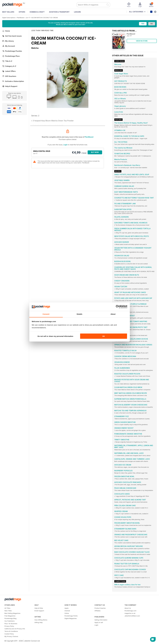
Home (6, 31)
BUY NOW (95, 152)
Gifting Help (39, 622)
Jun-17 (28, 18)
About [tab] (113, 314)
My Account (9, 46)
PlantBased (20, 18)
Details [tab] (80, 314)
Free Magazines (10, 616)
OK (104, 336)
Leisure (77, 12)
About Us (128, 608)
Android (67, 611)
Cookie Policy (9, 634)
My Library (8, 41)
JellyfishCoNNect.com (132, 616)
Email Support (39, 611)
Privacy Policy (9, 626)
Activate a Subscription (13, 81)
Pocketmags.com (130, 611)
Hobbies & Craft (37, 12)
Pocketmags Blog (10, 618)
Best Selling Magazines (12, 613)
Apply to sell (99, 622)
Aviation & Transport (59, 12)
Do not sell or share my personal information (55, 336)
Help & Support (10, 86)
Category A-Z (9, 66)
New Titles (8, 611)
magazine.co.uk (130, 613)
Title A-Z (7, 61)
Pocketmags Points (71, 616)
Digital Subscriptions (9, 18)
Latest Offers (9, 71)
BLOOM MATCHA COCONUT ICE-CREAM (45, 18)
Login (65, 145)
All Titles (7, 608)
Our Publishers (9, 621)
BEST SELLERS (8, 12)
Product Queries (100, 608)
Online (67, 613)
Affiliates (97, 611)
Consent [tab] (46, 314)
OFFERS (22, 12)
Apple (66, 608)
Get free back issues (12, 36)
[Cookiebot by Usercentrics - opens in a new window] (117, 307)
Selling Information (101, 620)
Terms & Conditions (11, 631)
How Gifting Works (41, 620)
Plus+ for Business (11, 624)
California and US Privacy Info (15, 629)
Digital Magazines (71, 618)
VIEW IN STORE (142, 41)
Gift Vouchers (9, 76)
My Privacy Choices (11, 636)
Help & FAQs (39, 608)
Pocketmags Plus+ (11, 56)
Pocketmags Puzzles (12, 51)
